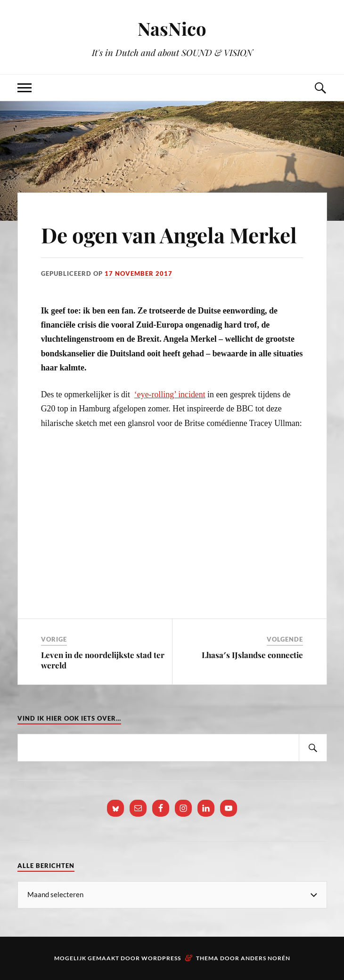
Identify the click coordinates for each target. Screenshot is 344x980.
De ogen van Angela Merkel (169, 235)
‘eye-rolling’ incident (170, 394)
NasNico (172, 28)
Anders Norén (266, 958)
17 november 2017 (139, 273)
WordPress (161, 958)
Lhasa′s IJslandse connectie (252, 655)
